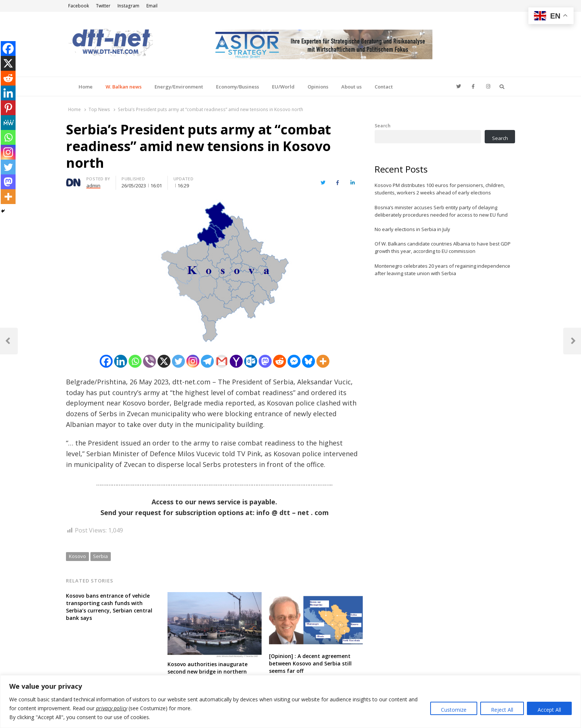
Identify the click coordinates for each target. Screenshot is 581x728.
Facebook (79, 6)
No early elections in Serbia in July (412, 229)
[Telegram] (207, 361)
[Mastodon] (265, 361)
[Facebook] (106, 361)
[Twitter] (178, 361)
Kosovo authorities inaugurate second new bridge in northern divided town (207, 672)
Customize (454, 710)
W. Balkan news (124, 87)
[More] (323, 361)
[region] (290, 702)
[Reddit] (280, 361)
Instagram (128, 6)
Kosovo (77, 556)
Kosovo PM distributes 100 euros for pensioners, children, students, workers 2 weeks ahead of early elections (440, 189)
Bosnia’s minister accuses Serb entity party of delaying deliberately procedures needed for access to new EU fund (441, 211)
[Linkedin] (121, 361)
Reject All (502, 710)
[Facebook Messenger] (294, 361)
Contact (384, 87)
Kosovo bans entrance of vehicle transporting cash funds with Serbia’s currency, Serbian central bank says (109, 607)
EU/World (283, 87)
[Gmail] (222, 361)
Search (383, 126)
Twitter (103, 6)
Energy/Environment (179, 87)
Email (152, 6)
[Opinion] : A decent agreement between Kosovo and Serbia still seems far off (310, 663)
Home (86, 87)
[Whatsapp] (135, 361)
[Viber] (150, 361)
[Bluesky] (308, 361)
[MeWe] (8, 123)
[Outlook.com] (251, 361)
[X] (164, 361)
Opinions (318, 87)
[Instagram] (193, 361)
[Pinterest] (8, 108)
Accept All (549, 710)
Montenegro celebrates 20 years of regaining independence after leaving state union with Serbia (442, 270)
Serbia (100, 556)
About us (351, 87)
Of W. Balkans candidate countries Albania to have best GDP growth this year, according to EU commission (443, 247)
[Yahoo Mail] (236, 361)
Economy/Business (238, 87)
